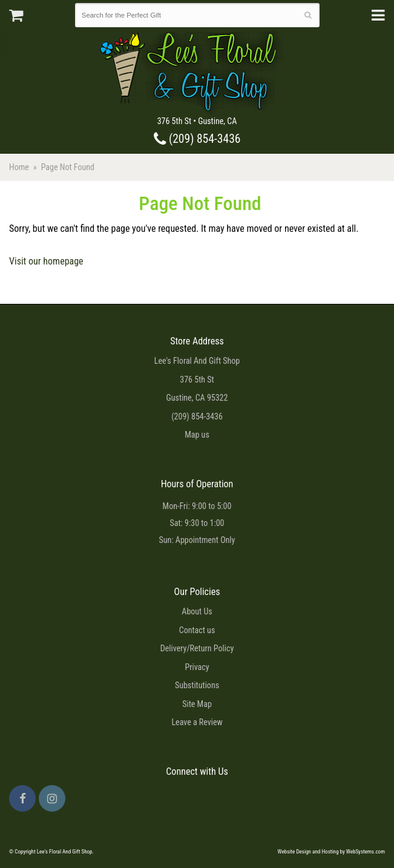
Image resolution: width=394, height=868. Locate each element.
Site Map (197, 704)
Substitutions (197, 685)
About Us (197, 611)
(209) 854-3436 (197, 139)
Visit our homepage (46, 261)
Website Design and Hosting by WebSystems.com (331, 852)
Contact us (197, 630)
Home (19, 167)
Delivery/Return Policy (197, 648)
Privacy (197, 667)
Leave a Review (197, 722)
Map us (197, 435)
